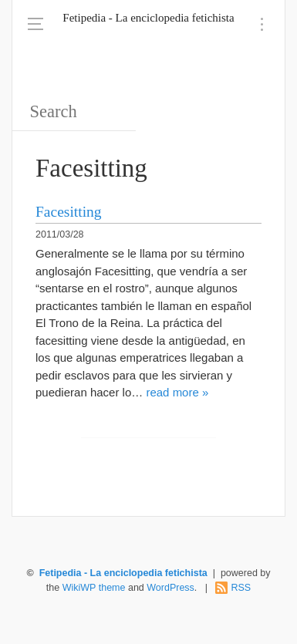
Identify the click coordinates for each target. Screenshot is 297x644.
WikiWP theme (94, 588)
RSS (241, 588)
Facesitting (69, 212)
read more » (177, 392)
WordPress (170, 588)
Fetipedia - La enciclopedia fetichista (148, 18)
